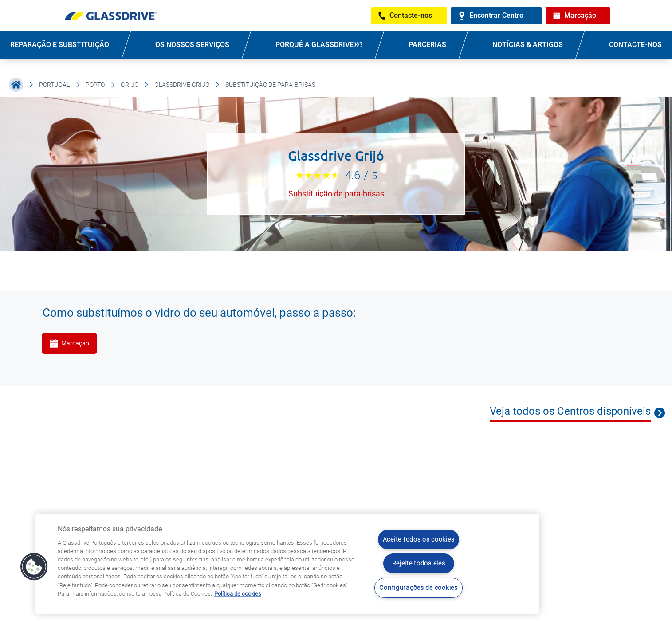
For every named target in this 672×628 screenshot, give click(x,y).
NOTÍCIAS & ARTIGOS (528, 45)
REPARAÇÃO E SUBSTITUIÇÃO (60, 45)
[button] (34, 567)
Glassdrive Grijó (182, 85)
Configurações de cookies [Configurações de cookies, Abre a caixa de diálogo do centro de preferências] (418, 588)
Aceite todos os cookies (419, 540)
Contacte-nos (635, 45)
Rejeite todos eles (419, 563)
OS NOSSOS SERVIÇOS (192, 45)
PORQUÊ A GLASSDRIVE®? (319, 45)
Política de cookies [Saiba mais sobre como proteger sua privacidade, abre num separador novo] (238, 594)
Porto (95, 85)
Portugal (54, 85)
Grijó (130, 85)
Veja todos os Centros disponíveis (570, 411)
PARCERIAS (427, 45)
